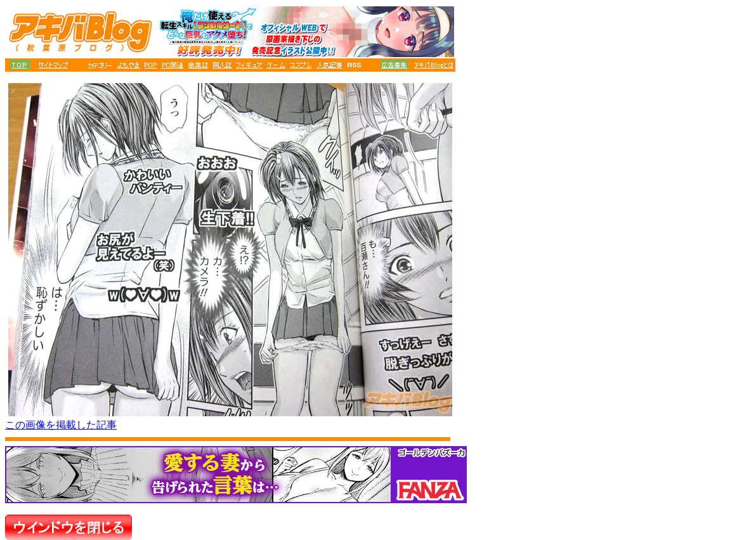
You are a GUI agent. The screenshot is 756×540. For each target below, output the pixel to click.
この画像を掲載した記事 (61, 425)
